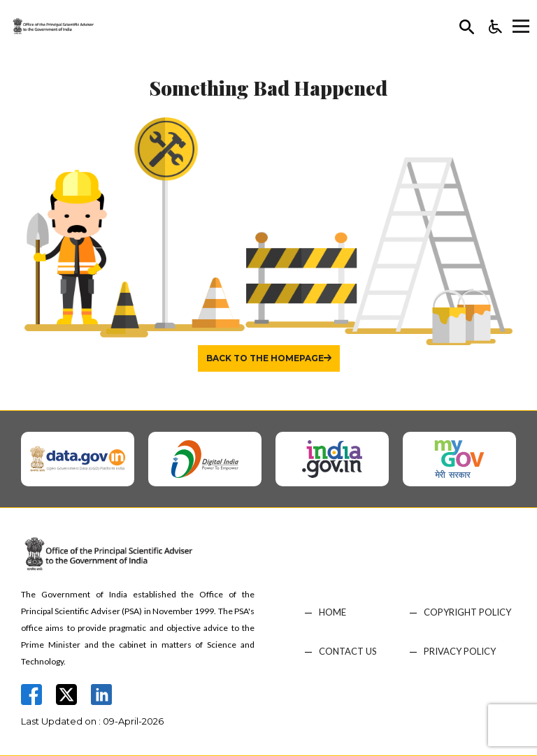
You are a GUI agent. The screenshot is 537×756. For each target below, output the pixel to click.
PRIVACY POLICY (460, 652)
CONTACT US (348, 652)
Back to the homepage (265, 358)
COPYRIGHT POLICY (467, 612)
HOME (332, 612)
